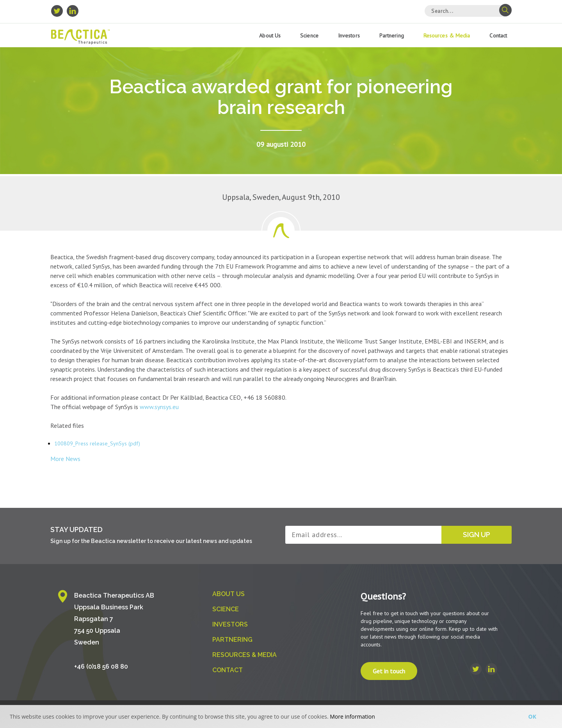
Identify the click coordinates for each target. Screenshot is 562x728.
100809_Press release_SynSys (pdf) (97, 443)
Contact (498, 36)
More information (352, 716)
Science (309, 36)
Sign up (477, 535)
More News (65, 459)
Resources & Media (447, 36)
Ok (532, 716)
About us (270, 36)
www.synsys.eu (159, 407)
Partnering (392, 36)
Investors (349, 36)
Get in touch (389, 671)
